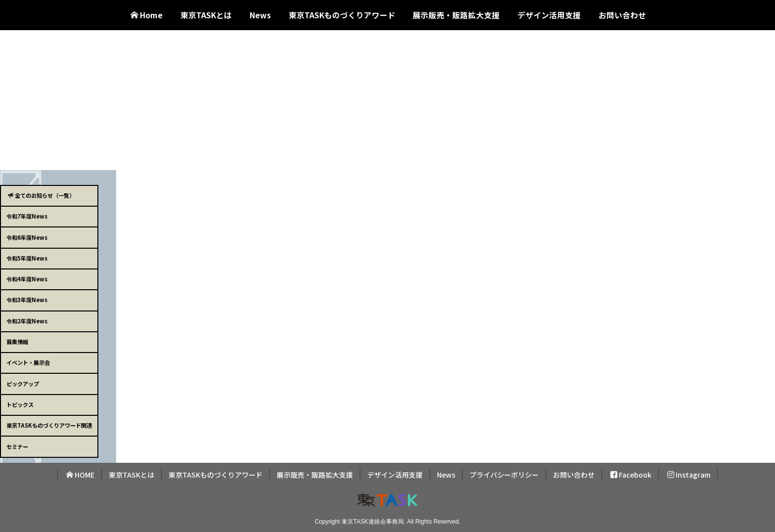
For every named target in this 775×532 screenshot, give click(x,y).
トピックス (20, 404)
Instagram (689, 475)
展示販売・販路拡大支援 (456, 15)
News (260, 15)
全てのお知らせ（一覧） (41, 195)
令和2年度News (27, 321)
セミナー (17, 446)
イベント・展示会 (28, 362)
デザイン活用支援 (549, 15)
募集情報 (17, 342)
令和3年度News (27, 300)
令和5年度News (27, 258)
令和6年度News (27, 237)
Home (147, 15)
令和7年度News (27, 216)
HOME (80, 475)
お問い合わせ (622, 15)
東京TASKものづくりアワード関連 (49, 425)
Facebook (631, 475)
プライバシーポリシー (504, 475)
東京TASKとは (206, 15)
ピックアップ (23, 384)
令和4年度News (27, 279)
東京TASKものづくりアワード (342, 15)
